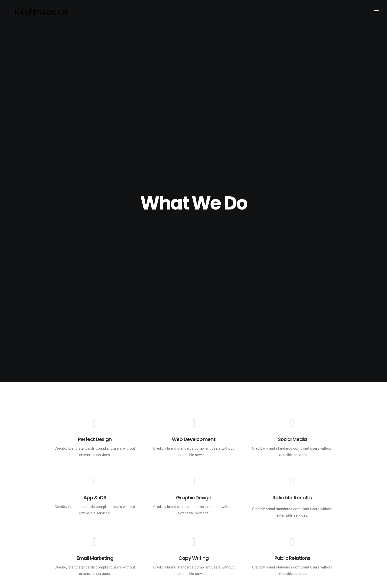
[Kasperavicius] (42, 12)
